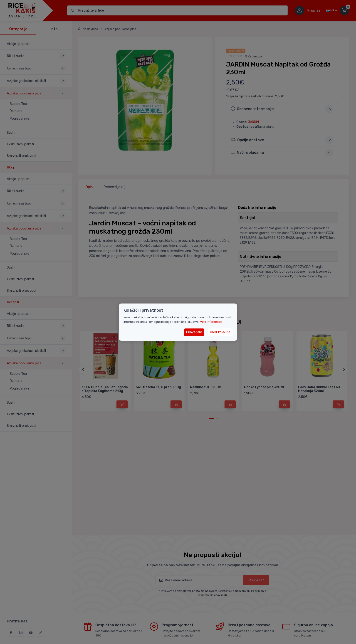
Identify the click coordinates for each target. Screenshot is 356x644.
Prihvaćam (194, 332)
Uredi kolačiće (220, 332)
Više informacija (211, 322)
